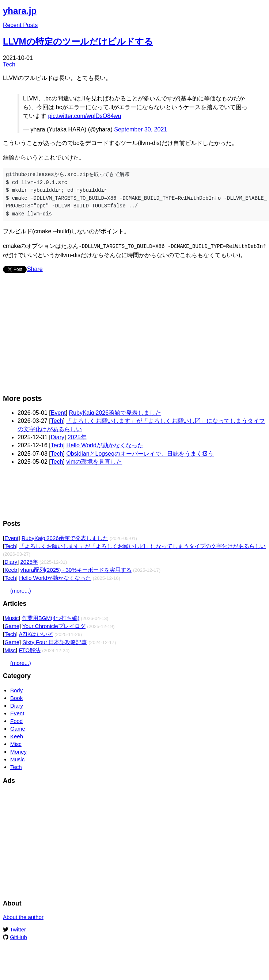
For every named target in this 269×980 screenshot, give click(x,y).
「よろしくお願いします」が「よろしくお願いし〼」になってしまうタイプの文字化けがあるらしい (142, 545)
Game (12, 625)
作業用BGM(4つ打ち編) (51, 617)
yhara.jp (20, 11)
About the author (23, 916)
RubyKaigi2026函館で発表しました (115, 412)
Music (12, 617)
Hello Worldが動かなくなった (105, 445)
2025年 (77, 437)
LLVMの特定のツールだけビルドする (78, 41)
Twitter (18, 929)
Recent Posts (20, 25)
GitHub (18, 936)
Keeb (11, 569)
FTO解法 (30, 649)
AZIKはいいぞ (36, 633)
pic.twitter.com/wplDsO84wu (84, 116)
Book (16, 697)
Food (16, 720)
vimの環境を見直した (94, 461)
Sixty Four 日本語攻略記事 (55, 641)
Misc (10, 649)
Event (58, 412)
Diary (58, 437)
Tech (9, 64)
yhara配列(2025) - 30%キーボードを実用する (76, 569)
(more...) (21, 590)
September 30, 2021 (141, 129)
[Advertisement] (101, 337)
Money (18, 751)
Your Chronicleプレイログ (54, 625)
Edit (261, 9)
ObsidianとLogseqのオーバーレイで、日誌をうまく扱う (140, 453)
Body (16, 690)
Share (35, 268)
